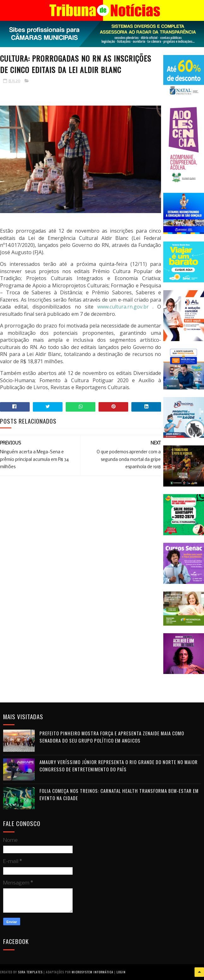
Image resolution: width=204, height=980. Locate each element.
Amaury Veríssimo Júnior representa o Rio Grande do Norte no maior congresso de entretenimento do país (119, 766)
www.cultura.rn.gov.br (123, 307)
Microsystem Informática (93, 972)
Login (121, 972)
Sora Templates (30, 972)
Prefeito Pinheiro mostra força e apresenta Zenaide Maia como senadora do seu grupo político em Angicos (112, 737)
